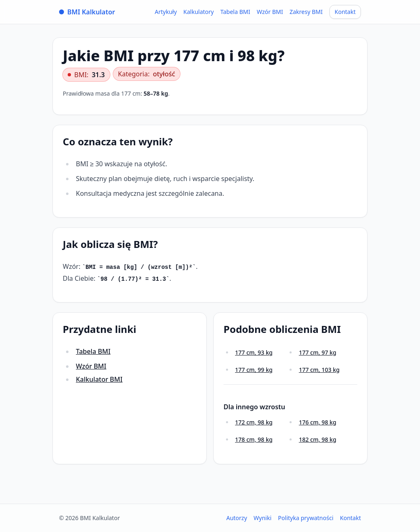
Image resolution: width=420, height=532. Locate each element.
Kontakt (345, 12)
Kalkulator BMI (99, 379)
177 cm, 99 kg (254, 370)
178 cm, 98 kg (254, 439)
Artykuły (166, 12)
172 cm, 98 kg (254, 422)
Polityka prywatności (306, 518)
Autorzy (237, 518)
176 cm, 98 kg (318, 422)
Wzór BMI (270, 12)
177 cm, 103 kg (319, 370)
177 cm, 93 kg (254, 352)
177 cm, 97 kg (318, 352)
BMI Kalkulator (87, 12)
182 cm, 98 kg (318, 439)
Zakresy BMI (306, 12)
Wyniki (262, 518)
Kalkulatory (199, 12)
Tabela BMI (235, 12)
